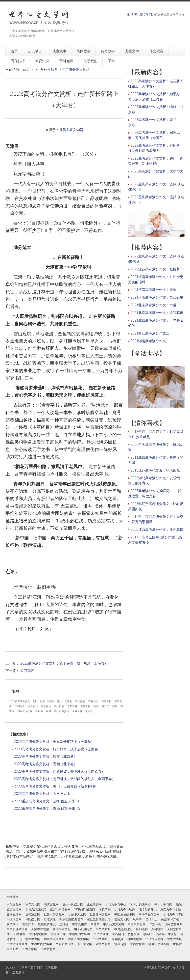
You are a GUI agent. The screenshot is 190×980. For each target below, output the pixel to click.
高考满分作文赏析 (76, 70)
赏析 (35, 701)
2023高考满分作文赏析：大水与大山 (42, 794)
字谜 (48, 711)
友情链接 (179, 967)
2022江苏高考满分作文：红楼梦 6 (157, 269)
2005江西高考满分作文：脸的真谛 (157, 529)
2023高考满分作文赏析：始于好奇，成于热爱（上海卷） (64, 663)
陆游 (96, 706)
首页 (26, 70)
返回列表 (27, 671)
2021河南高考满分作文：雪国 (153, 290)
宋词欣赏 (20, 706)
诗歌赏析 (46, 706)
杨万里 (105, 706)
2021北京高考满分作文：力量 (153, 305)
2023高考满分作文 (20, 701)
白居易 (39, 711)
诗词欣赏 (59, 706)
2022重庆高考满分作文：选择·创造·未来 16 (47, 801)
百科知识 (93, 701)
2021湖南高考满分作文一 (150, 341)
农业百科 (33, 706)
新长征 (51, 701)
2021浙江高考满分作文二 (150, 333)
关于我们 (150, 967)
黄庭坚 (89, 711)
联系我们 (164, 967)
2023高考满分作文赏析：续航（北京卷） (46, 756)
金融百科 (77, 711)
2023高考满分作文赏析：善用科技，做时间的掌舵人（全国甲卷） (65, 779)
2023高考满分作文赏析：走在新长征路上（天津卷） (54, 742)
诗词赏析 (106, 701)
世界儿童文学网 (142, 14)
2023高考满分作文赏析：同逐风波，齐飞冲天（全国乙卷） (59, 771)
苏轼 (115, 706)
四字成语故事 (25, 711)
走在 (42, 701)
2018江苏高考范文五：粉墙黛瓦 (155, 470)
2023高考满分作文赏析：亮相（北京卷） (46, 764)
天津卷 (68, 701)
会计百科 (85, 706)
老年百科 (72, 706)
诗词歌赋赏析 (62, 711)
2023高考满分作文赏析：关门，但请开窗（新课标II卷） (57, 786)
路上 (60, 701)
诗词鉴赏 (80, 701)
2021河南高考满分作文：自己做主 (157, 297)
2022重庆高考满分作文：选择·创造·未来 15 (47, 808)
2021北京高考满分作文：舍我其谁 (157, 313)
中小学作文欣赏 (46, 70)
